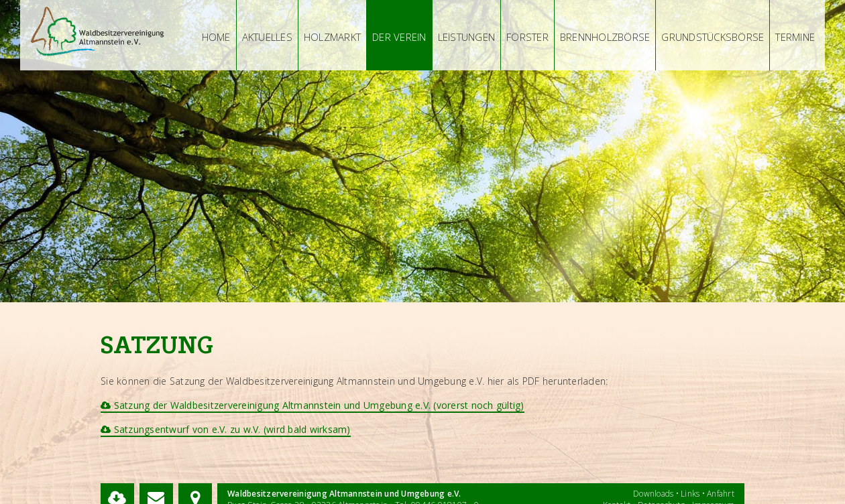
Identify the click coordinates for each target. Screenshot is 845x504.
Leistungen (467, 37)
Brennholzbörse (605, 37)
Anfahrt (721, 494)
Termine (795, 37)
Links (690, 494)
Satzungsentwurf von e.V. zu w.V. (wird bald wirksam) (226, 429)
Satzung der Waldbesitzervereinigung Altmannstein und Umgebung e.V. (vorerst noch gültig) (313, 405)
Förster (527, 37)
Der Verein (399, 37)
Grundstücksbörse (713, 37)
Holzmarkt (332, 37)
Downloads (653, 494)
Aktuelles (267, 37)
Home (216, 37)
